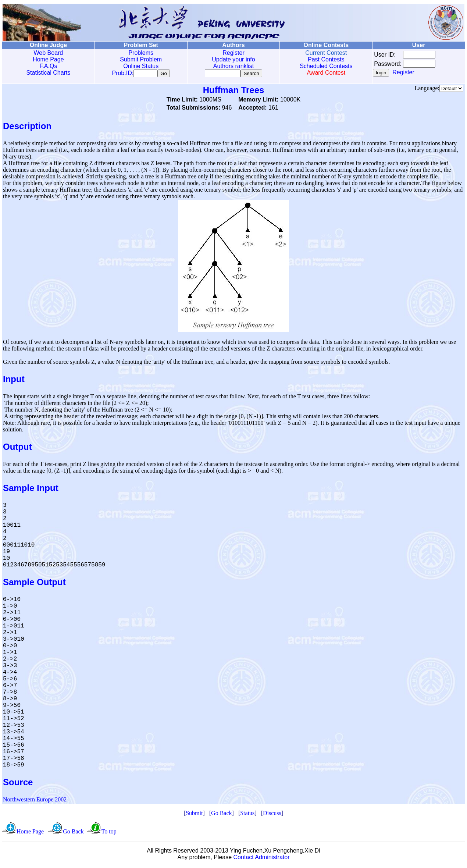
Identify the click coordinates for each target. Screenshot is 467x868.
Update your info (233, 59)
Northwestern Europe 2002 (35, 801)
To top (109, 833)
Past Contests (326, 59)
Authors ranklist (233, 66)
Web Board (49, 53)
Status (247, 814)
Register (233, 53)
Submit (194, 814)
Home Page (48, 59)
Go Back (221, 814)
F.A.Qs (48, 66)
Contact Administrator (262, 859)
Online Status (141, 66)
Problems (141, 53)
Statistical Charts (48, 73)
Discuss (272, 814)
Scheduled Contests (326, 66)
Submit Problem (141, 59)
